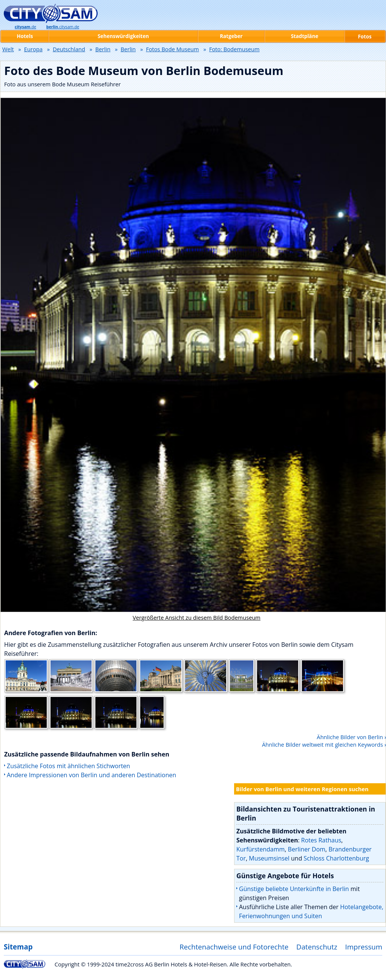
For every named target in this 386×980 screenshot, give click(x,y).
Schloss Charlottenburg (336, 858)
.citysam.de (63, 27)
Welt (8, 49)
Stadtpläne (305, 36)
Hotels (25, 36)
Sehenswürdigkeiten (123, 36)
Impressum (364, 947)
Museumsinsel (269, 858)
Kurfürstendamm (260, 849)
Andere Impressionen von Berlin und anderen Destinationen (91, 775)
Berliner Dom (307, 849)
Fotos (365, 37)
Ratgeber (231, 36)
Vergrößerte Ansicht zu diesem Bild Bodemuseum (197, 617)
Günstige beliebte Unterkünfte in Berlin (294, 889)
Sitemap (18, 947)
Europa (33, 49)
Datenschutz (317, 947)
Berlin (103, 49)
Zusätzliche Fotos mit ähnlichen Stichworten (68, 766)
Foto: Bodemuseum (234, 49)
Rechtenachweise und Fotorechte (234, 947)
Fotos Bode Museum (172, 49)
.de (25, 27)
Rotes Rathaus (321, 840)
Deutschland (69, 49)
